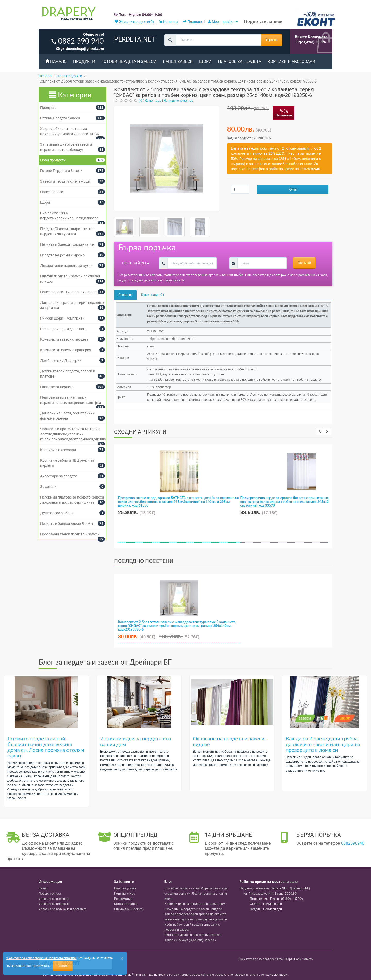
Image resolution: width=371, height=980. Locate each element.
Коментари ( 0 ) (153, 295)
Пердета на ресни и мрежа (62, 255)
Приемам (63, 966)
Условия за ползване (54, 899)
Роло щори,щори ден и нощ (63, 329)
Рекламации (123, 899)
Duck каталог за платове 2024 (260, 959)
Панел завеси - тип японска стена (68, 292)
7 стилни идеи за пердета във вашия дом (136, 741)
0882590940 (353, 843)
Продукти (84, 62)
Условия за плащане (54, 904)
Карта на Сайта (126, 904)
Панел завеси (178, 62)
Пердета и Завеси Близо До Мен (67, 524)
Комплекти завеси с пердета (64, 339)
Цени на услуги (125, 888)
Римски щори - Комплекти (62, 318)
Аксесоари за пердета (59, 476)
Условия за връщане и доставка (62, 909)
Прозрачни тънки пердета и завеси (70, 534)
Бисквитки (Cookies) (129, 909)
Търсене (272, 40)
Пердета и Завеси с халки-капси (67, 244)
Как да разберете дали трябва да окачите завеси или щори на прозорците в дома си (323, 744)
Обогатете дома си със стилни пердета (193, 935)
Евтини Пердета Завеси (60, 118)
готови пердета (180, 975)
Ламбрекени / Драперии (61, 361)
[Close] (122, 958)
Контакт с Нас (125, 894)
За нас (43, 888)
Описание (125, 295)
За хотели (48, 487)
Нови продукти (53, 160)
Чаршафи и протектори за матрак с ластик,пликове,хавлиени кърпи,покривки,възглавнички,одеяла (73, 434)
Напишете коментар (179, 101)
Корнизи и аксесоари (291, 62)
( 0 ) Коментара (150, 101)
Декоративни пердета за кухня (66, 266)
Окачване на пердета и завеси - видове (230, 741)
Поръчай (304, 263)
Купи (293, 189)
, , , (270, 894)
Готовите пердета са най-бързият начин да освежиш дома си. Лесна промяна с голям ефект (46, 747)
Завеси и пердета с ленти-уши (65, 181)
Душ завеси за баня (57, 513)
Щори (205, 62)
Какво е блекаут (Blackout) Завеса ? (190, 940)
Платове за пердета (240, 62)
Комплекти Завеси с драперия (66, 350)
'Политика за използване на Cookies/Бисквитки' (41, 958)
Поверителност (50, 894)
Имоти (309, 959)
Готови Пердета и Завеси (129, 62)
